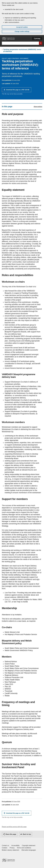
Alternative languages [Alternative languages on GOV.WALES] (29, 850)
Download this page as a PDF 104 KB (18, 90)
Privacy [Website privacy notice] (12, 848)
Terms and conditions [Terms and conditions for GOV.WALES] (24, 848)
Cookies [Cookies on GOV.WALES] (5, 848)
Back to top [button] (27, 834)
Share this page (11, 834)
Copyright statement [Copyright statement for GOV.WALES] (29, 845)
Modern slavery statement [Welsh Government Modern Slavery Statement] (10, 850)
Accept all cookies (22, 27)
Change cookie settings (22, 31)
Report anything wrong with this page (14, 827)
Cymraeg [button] (37, 39)
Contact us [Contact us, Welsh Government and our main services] (5, 845)
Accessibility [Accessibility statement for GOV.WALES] (15, 845)
